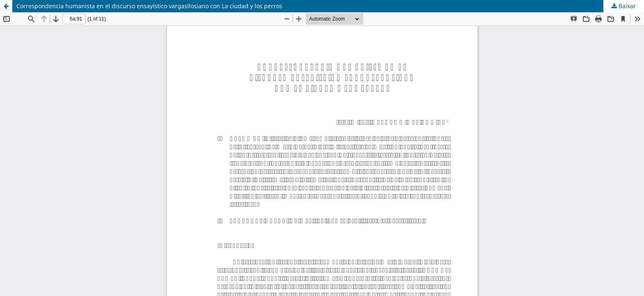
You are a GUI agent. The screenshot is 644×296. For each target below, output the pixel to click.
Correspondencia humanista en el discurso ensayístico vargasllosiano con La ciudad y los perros (149, 6)
